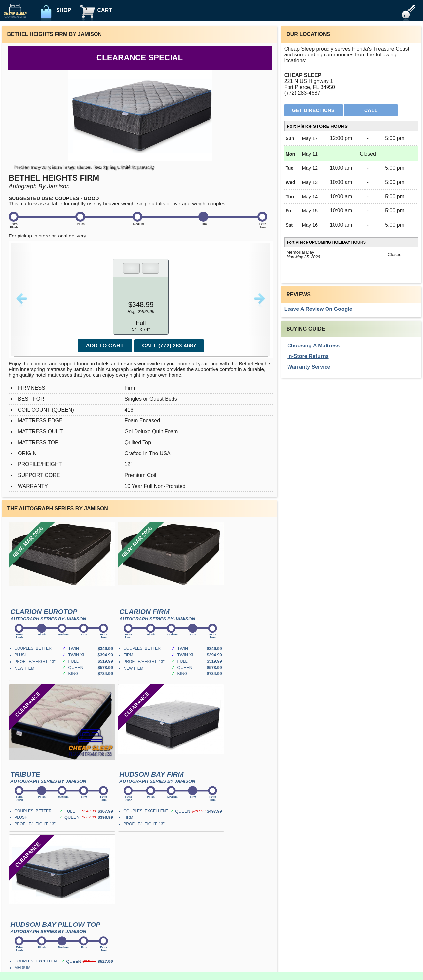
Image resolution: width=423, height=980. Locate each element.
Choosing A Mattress (313, 346)
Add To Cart (105, 346)
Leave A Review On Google (318, 309)
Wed (290, 182)
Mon (290, 154)
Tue (290, 168)
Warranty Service (309, 367)
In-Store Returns (308, 356)
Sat (289, 225)
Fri (288, 211)
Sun (290, 138)
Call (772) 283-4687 (169, 346)
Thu (290, 197)
